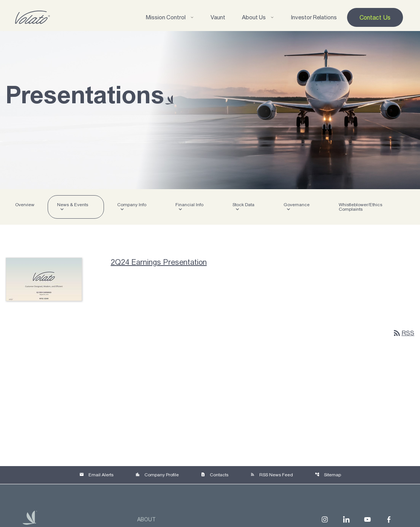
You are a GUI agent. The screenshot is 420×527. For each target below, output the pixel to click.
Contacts (215, 475)
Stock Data (243, 205)
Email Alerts (96, 475)
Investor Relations (314, 17)
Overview (25, 205)
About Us (258, 17)
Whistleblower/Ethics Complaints (360, 207)
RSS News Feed (272, 475)
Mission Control (170, 17)
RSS (403, 333)
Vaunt (218, 17)
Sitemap (328, 475)
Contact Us (375, 17)
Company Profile (157, 475)
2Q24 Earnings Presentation (159, 262)
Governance (297, 205)
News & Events (73, 205)
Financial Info (189, 205)
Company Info (132, 205)
